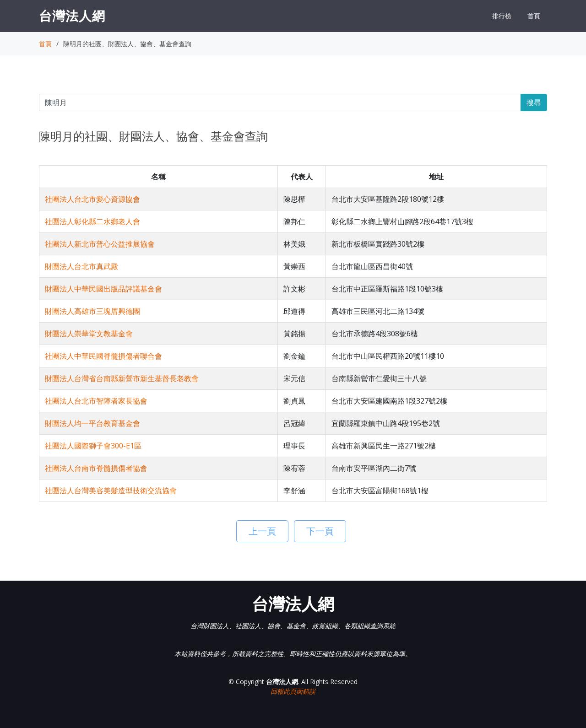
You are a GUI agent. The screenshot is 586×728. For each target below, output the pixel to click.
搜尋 (534, 102)
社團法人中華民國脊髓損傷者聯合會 (103, 356)
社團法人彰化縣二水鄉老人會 (92, 221)
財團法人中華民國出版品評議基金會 (103, 289)
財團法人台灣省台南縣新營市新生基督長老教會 (122, 378)
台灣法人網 (72, 16)
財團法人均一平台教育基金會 (92, 423)
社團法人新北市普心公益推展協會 (100, 244)
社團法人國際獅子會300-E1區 (93, 446)
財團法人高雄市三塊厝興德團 (92, 311)
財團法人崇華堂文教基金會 (89, 334)
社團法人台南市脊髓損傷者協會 (96, 468)
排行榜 (502, 16)
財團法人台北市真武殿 (81, 266)
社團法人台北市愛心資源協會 (92, 199)
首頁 (534, 16)
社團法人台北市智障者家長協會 (96, 401)
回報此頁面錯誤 (293, 691)
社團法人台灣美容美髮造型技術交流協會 (111, 491)
